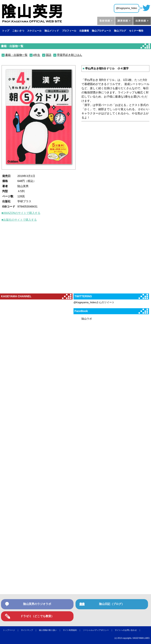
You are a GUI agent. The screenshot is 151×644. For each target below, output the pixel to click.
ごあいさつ (18, 31)
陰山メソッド (52, 31)
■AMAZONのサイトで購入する (21, 213)
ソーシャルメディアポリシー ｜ (99, 630)
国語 (49, 55)
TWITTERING (83, 296)
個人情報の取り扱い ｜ (51, 630)
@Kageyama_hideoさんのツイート (94, 302)
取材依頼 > (106, 21)
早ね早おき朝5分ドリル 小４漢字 (106, 68)
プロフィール (69, 31)
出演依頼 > (142, 21)
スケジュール (34, 31)
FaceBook (81, 311)
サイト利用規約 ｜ (73, 630)
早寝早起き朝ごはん (70, 55)
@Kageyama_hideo (126, 8)
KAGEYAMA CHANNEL (16, 296)
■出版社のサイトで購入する (19, 220)
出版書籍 (84, 31)
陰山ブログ (120, 31)
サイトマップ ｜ (30, 630)
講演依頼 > (124, 21)
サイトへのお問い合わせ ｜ (129, 630)
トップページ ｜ (12, 630)
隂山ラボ (87, 319)
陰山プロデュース (101, 31)
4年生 (37, 55)
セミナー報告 (136, 31)
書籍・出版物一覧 (12, 46)
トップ (6, 31)
